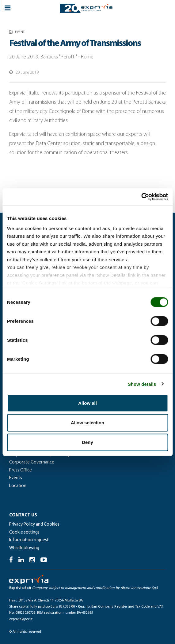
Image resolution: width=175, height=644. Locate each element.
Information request (29, 540)
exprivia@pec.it (21, 619)
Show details (142, 384)
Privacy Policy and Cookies (34, 525)
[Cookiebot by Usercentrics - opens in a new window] (141, 197)
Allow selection (87, 423)
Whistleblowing (24, 548)
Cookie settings (24, 532)
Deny (87, 442)
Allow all (87, 403)
